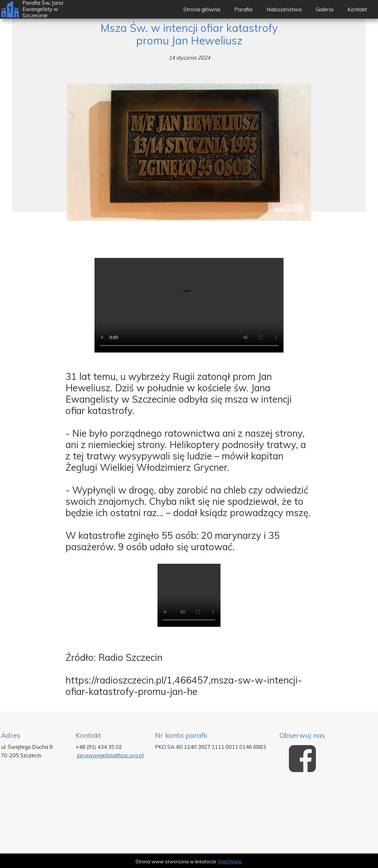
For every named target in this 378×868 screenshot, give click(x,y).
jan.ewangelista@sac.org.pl (110, 755)
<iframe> (189, 816)
